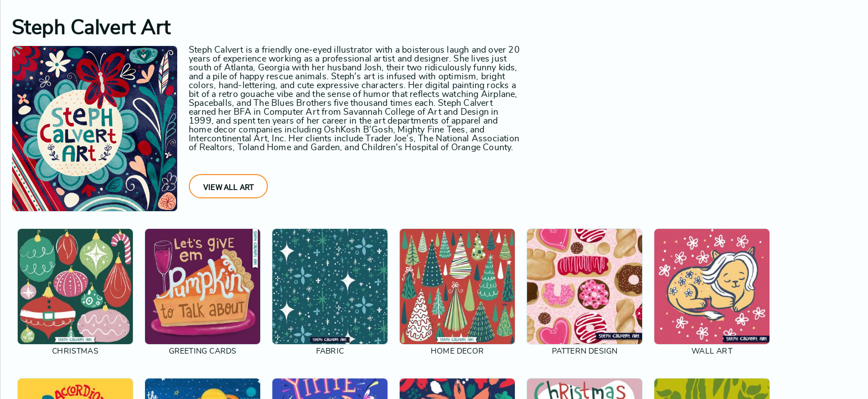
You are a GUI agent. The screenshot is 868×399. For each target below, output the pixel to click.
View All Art (228, 187)
